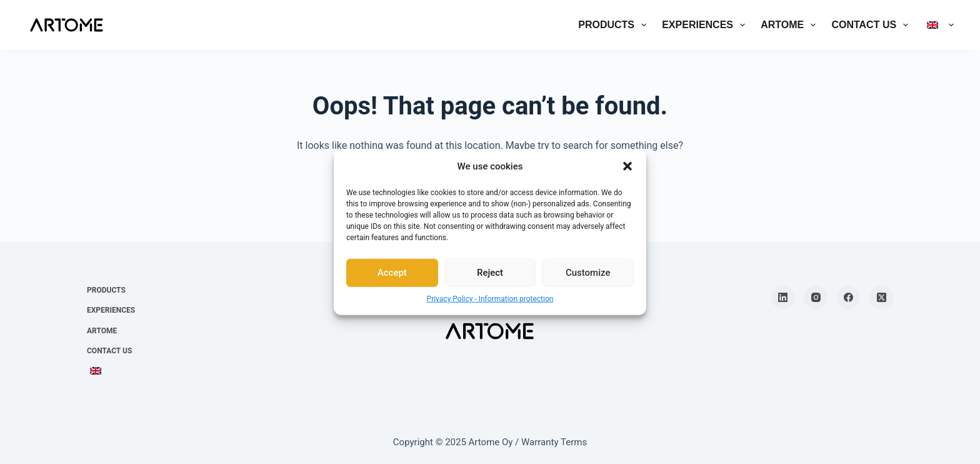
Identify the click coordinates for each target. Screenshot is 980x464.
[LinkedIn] (783, 298)
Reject (490, 273)
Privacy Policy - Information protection (490, 298)
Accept (392, 273)
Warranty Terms (554, 442)
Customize (588, 273)
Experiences (706, 25)
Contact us (872, 25)
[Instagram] (816, 298)
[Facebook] (849, 298)
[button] (627, 166)
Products (615, 25)
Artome (791, 25)
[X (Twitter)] (881, 298)
